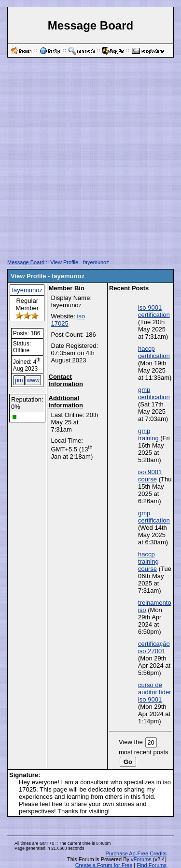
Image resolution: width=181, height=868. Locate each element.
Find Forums (152, 865)
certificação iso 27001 (154, 647)
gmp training (148, 434)
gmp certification (154, 393)
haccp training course (148, 561)
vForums (141, 859)
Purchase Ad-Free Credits (136, 853)
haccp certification (154, 352)
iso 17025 (68, 320)
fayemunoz (27, 290)
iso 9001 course (150, 476)
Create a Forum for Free (104, 865)
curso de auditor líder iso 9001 (155, 692)
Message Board (26, 262)
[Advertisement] (90, 162)
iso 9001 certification (154, 311)
